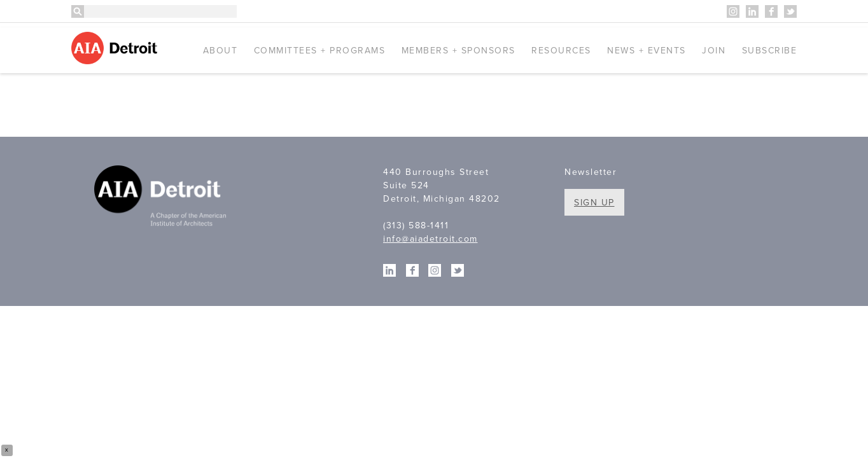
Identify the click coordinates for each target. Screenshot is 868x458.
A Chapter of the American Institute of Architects (162, 198)
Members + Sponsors (458, 51)
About (220, 51)
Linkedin (752, 11)
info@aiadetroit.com (430, 239)
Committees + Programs (320, 51)
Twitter (790, 11)
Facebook (771, 11)
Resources (561, 51)
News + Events (647, 51)
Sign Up (594, 203)
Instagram (733, 11)
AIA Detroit (116, 48)
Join (714, 51)
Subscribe (770, 51)
